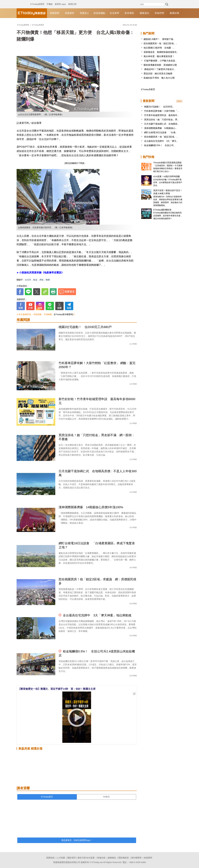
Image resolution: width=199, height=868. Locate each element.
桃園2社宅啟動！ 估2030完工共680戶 (85, 327)
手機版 (50, 1)
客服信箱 (101, 858)
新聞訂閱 (72, 1)
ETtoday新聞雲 (37, 1)
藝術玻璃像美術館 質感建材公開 (160, 65)
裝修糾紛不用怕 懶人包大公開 (159, 78)
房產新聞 (54, 13)
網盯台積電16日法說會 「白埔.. (160, 132)
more (179, 101)
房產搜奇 (70, 13)
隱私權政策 (124, 858)
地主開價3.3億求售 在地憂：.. (159, 48)
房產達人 (84, 13)
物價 (48, 280)
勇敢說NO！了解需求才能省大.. (159, 69)
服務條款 (112, 858)
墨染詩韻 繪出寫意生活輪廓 (158, 74)
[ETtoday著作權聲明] (64, 314)
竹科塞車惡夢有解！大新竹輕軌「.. (161, 111)
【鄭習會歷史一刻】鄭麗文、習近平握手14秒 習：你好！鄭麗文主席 (57, 689)
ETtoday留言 (47, 797)
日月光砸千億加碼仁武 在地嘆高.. (161, 124)
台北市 (28, 280)
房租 (41, 280)
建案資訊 (144, 13)
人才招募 (61, 858)
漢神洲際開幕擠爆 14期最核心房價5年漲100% (91, 507)
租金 (35, 280)
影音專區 (129, 13)
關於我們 (72, 858)
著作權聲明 (136, 858)
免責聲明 (148, 858)
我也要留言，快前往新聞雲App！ (77, 840)
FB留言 (106, 797)
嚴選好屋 (174, 13)
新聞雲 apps (60, 1)
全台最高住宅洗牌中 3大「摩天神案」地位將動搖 (97, 615)
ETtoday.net (97, 862)
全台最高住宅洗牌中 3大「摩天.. (161, 141)
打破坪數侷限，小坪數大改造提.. (160, 61)
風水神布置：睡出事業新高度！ (159, 56)
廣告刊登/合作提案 (86, 858)
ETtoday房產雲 (32, 13)
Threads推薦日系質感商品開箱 (167, 163)
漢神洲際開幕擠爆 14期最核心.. (160, 128)
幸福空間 (159, 13)
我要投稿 (50, 858)
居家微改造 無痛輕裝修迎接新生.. (161, 52)
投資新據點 (99, 13)
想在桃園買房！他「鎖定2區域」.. (160, 43)
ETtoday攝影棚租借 (162, 210)
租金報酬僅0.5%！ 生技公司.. (159, 145)
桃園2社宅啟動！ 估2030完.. (159, 107)
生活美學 (114, 13)
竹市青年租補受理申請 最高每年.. (161, 115)
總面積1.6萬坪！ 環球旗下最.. (159, 39)
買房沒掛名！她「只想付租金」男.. (161, 120)
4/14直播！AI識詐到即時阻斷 (167, 176)
